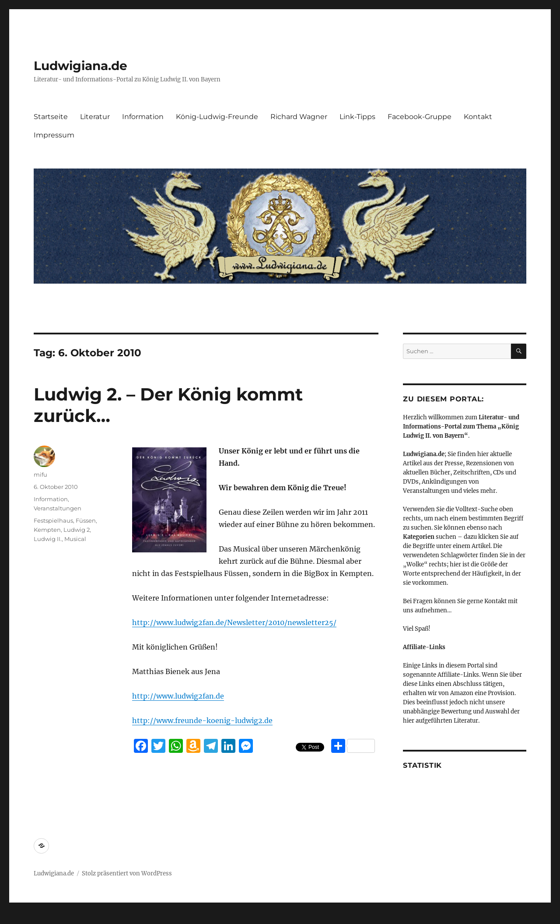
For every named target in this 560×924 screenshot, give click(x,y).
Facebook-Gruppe (420, 117)
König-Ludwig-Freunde (217, 117)
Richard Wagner (299, 117)
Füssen (86, 520)
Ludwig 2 (77, 530)
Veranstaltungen (58, 508)
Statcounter (21, 918)
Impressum (54, 135)
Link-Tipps (357, 117)
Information (143, 117)
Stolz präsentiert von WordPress (127, 873)
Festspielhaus (53, 520)
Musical (75, 539)
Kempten (47, 530)
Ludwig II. (48, 539)
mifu (40, 474)
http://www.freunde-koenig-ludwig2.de (202, 720)
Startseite (51, 117)
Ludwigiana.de (80, 66)
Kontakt (478, 117)
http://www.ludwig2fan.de (178, 696)
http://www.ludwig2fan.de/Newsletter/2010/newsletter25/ (234, 622)
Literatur (95, 117)
